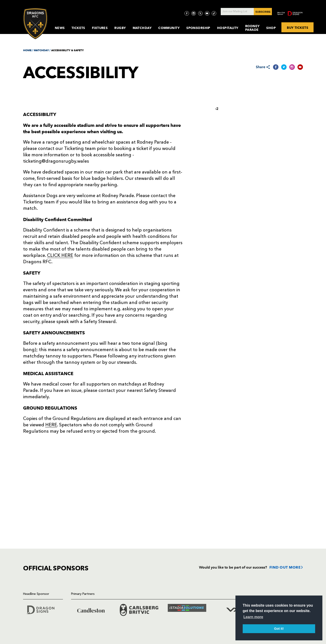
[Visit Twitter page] (200, 13)
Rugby (120, 28)
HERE (51, 425)
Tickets (78, 28)
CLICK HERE (60, 256)
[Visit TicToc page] (214, 13)
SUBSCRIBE (263, 12)
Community (169, 28)
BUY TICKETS (297, 27)
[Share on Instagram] (292, 67)
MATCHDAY (41, 50)
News (60, 28)
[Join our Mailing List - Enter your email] (246, 12)
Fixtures (100, 28)
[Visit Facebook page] (187, 13)
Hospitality (228, 28)
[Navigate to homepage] (35, 23)
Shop (271, 28)
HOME (27, 50)
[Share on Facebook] (276, 67)
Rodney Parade (252, 28)
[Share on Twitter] (284, 67)
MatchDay (142, 28)
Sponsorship (198, 28)
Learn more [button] (253, 617)
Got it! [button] (279, 629)
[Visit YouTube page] (207, 13)
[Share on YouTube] (300, 67)
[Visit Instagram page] (194, 13)
